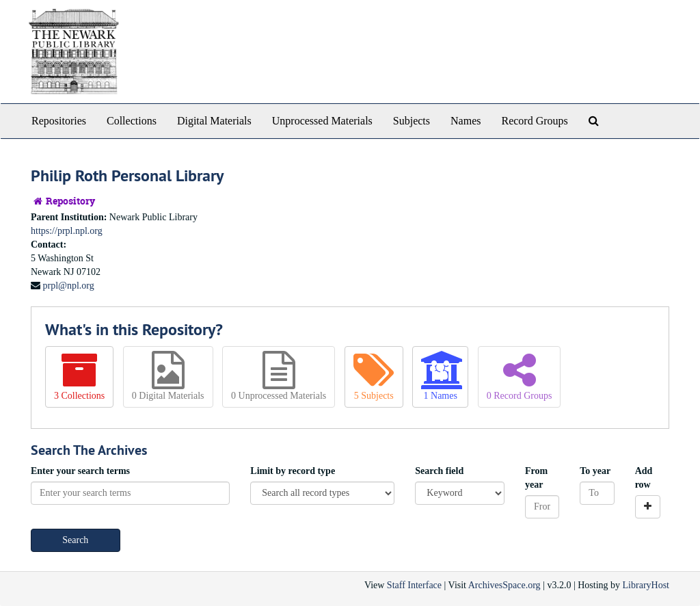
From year (536, 478)
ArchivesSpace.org (504, 585)
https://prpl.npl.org (67, 231)
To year (595, 471)
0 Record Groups (520, 376)
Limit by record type (293, 471)
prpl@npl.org (69, 286)
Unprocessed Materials (322, 121)
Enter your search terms (80, 471)
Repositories (59, 121)
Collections (132, 121)
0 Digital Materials (168, 376)
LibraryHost (646, 585)
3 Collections (79, 376)
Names (466, 121)
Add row (644, 478)
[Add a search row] (648, 507)
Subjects (412, 121)
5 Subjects (374, 376)
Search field (439, 471)
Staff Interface (414, 585)
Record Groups (534, 121)
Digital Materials (214, 121)
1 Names (440, 376)
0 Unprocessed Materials (279, 376)
